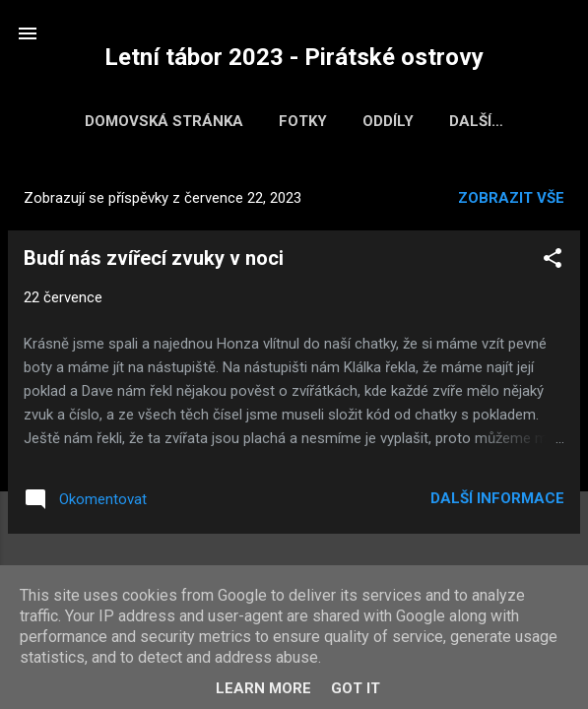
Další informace (497, 502)
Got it (356, 688)
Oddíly (377, 121)
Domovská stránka (153, 121)
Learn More (263, 688)
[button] (553, 265)
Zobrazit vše (511, 202)
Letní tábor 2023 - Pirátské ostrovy (294, 57)
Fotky (292, 121)
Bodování (476, 121)
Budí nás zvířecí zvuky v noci (154, 262)
